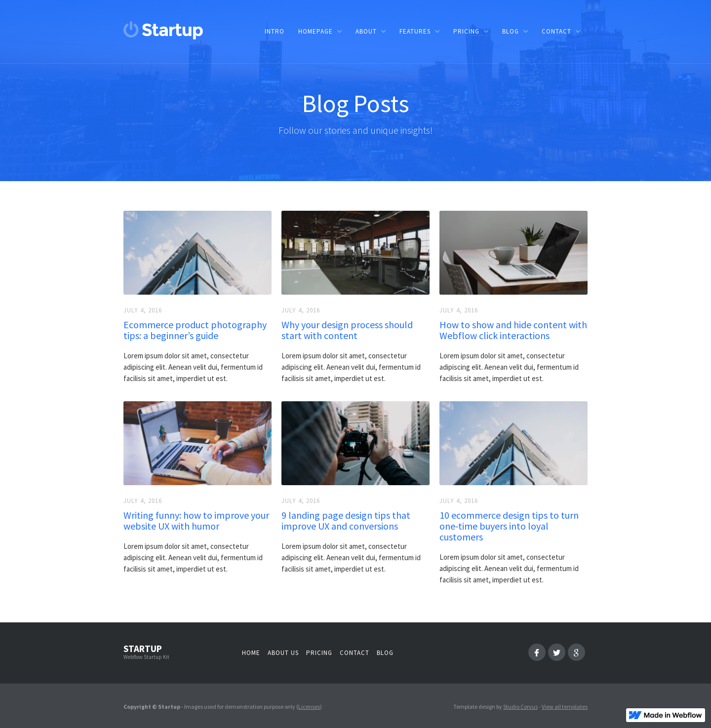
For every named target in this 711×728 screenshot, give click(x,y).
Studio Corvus (520, 707)
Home (251, 653)
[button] (320, 31)
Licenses (309, 707)
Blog (385, 653)
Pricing (319, 653)
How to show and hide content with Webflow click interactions (513, 330)
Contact (355, 653)
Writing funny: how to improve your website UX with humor (196, 521)
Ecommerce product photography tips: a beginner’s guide (195, 330)
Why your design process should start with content (347, 330)
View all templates (565, 707)
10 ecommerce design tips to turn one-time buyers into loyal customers (509, 526)
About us (283, 653)
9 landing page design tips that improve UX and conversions (346, 521)
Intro (275, 31)
